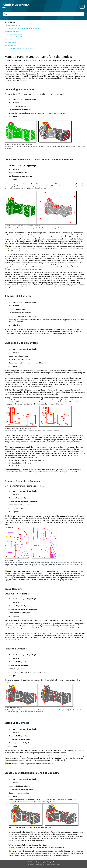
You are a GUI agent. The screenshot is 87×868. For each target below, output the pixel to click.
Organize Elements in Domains (14, 37)
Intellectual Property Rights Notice (37, 865)
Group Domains (9, 40)
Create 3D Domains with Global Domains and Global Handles (23, 28)
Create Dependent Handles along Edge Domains (19, 48)
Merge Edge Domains (11, 45)
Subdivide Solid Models (12, 31)
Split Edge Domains (11, 43)
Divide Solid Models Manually (14, 34)
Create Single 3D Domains (12, 25)
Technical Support (55, 865)
